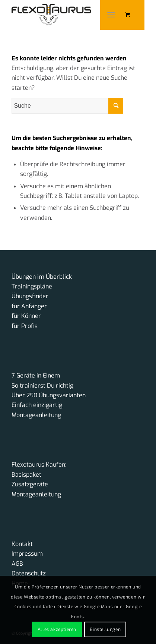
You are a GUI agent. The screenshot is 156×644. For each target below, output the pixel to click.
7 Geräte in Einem (36, 375)
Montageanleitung (36, 415)
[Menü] (111, 15)
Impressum (27, 554)
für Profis (25, 326)
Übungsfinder (30, 296)
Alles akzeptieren (57, 629)
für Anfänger (29, 306)
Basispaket (26, 475)
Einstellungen (105, 629)
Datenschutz (29, 573)
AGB (17, 564)
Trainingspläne (32, 286)
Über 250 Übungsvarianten (49, 395)
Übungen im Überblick (42, 277)
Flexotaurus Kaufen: (39, 465)
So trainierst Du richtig (42, 386)
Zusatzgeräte (30, 484)
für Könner (26, 316)
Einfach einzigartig (37, 405)
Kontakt (22, 544)
